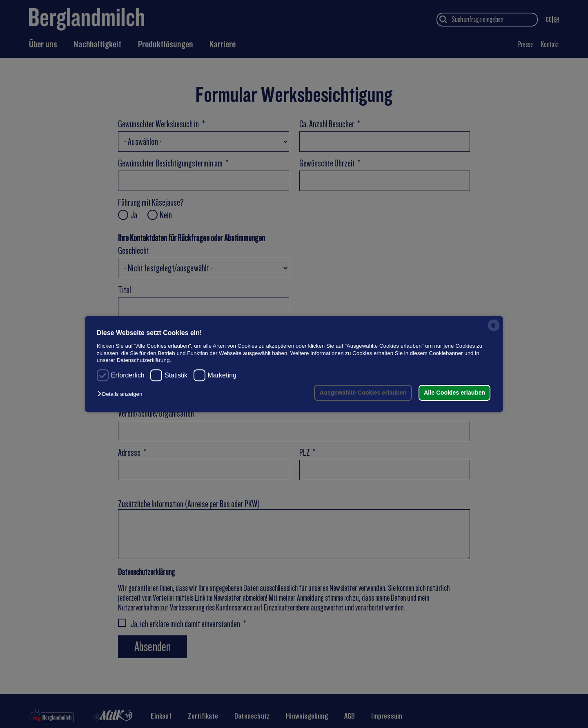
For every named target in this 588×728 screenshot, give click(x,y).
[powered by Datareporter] (494, 331)
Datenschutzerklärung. (144, 360)
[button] (122, 394)
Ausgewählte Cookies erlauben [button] (362, 393)
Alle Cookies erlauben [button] (454, 393)
